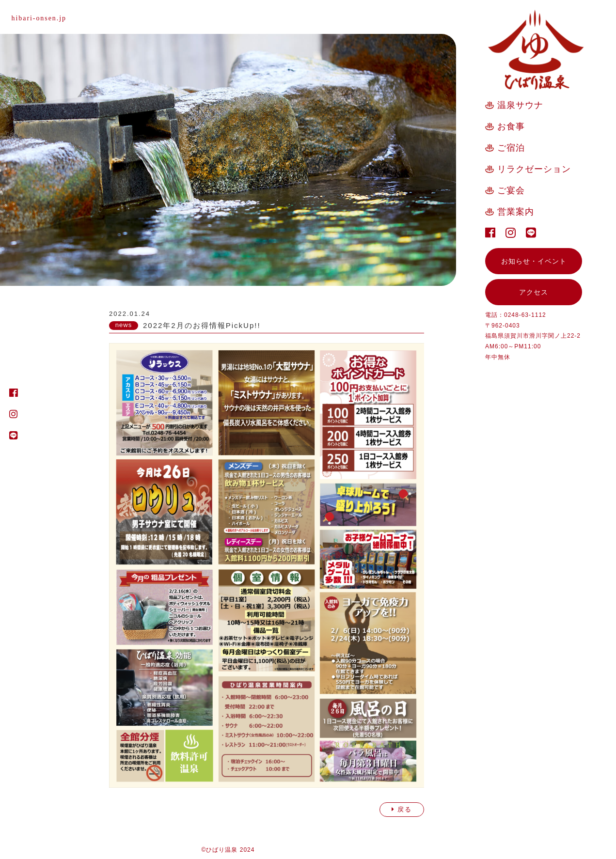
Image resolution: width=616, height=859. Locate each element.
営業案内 (516, 212)
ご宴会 (511, 190)
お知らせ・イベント (534, 261)
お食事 (511, 126)
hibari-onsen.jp (39, 18)
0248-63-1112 (525, 315)
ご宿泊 (511, 148)
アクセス (534, 292)
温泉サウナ (520, 105)
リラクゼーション (534, 169)
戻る (402, 809)
